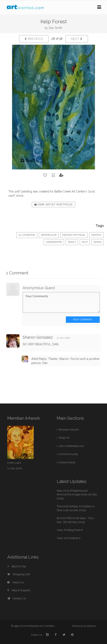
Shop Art (64, 438)
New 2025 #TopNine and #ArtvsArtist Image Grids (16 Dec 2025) (77, 495)
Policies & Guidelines (84, 626)
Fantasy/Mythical (74, 235)
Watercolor (49, 235)
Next (77, 39)
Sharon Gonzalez (38, 337)
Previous (34, 39)
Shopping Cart (19, 574)
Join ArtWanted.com (71, 446)
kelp (85, 242)
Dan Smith (56, 28)
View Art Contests (69, 538)
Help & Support (19, 590)
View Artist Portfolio (53, 205)
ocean (97, 242)
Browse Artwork (69, 430)
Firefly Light (14, 463)
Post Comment (83, 320)
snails (72, 242)
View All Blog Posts (70, 530)
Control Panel (67, 462)
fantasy (96, 235)
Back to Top (17, 566)
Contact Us (17, 598)
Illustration (27, 235)
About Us (15, 582)
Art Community (68, 454)
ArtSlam (50, 626)
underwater (54, 242)
